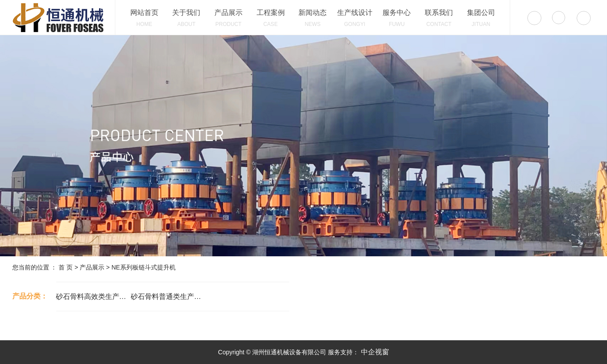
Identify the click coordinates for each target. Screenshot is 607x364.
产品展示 (92, 267)
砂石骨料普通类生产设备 (168, 297)
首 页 (66, 267)
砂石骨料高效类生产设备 (93, 297)
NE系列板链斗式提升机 (143, 267)
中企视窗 (374, 352)
